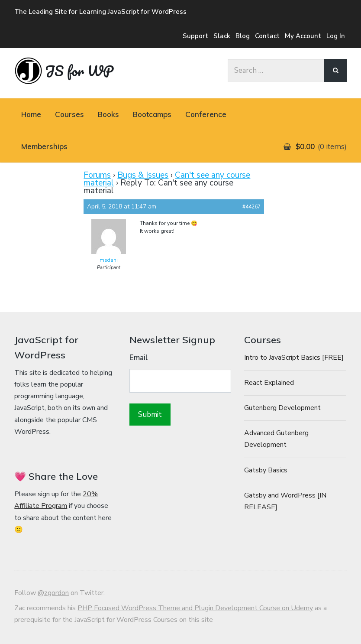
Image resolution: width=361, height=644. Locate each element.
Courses (69, 114)
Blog (243, 36)
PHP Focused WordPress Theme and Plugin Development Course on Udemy (195, 608)
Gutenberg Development (282, 408)
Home (31, 114)
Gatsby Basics (266, 470)
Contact (267, 36)
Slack (222, 36)
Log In (336, 36)
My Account (303, 36)
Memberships (44, 146)
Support (195, 36)
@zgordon (53, 593)
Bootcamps (152, 114)
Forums (97, 175)
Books (108, 114)
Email (139, 358)
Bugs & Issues (143, 175)
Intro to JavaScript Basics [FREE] (294, 358)
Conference (206, 114)
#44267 (251, 207)
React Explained (269, 383)
